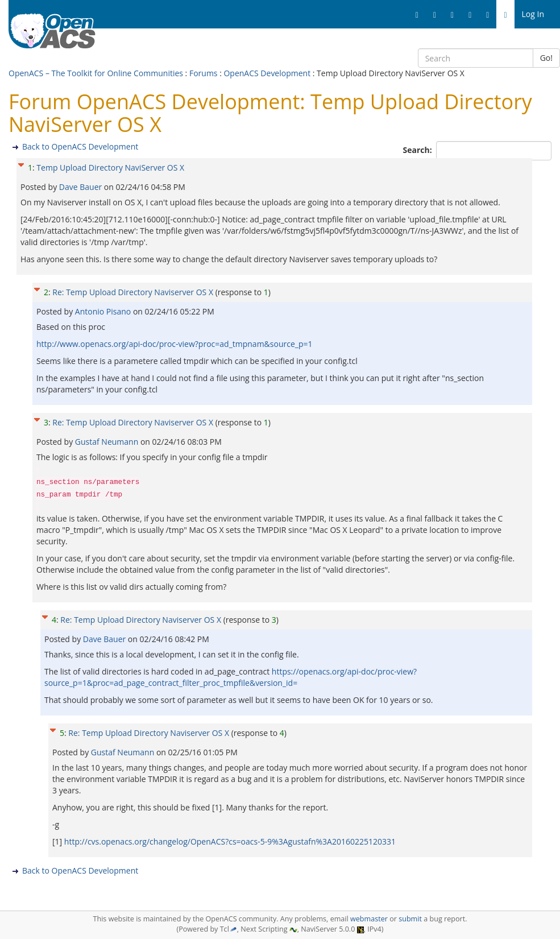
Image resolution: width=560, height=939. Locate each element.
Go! (546, 58)
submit (410, 919)
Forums (204, 73)
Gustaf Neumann (108, 442)
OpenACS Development (267, 73)
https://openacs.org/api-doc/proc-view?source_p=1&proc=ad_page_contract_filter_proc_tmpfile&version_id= (231, 677)
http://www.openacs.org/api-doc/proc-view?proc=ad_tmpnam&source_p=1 (174, 344)
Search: (419, 150)
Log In (533, 14)
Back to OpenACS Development (80, 146)
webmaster (369, 919)
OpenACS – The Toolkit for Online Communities (96, 73)
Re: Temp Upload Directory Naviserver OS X (133, 292)
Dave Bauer (82, 187)
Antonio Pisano (104, 311)
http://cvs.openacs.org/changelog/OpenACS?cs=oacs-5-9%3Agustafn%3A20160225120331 (230, 841)
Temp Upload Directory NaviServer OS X (110, 167)
